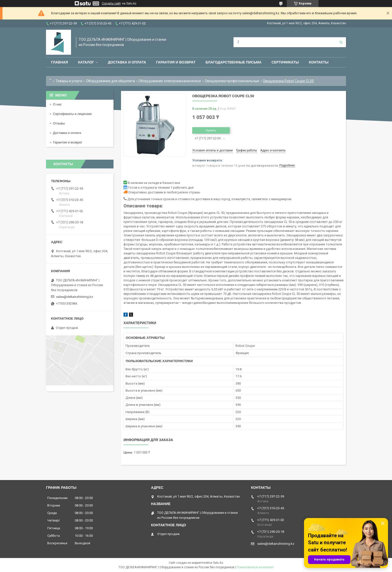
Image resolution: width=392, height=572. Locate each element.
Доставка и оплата (127, 62)
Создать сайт (111, 3)
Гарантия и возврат (176, 62)
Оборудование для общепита (110, 81)
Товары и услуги (69, 81)
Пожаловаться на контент (255, 567)
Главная (59, 62)
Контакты (318, 62)
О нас (57, 104)
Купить (211, 130)
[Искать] (341, 42)
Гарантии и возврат (68, 142)
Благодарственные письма (233, 62)
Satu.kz (218, 563)
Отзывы (59, 123)
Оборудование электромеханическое (170, 81)
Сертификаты (285, 62)
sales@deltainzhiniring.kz (74, 297)
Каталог (86, 62)
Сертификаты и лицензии (72, 114)
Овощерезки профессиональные (232, 81)
